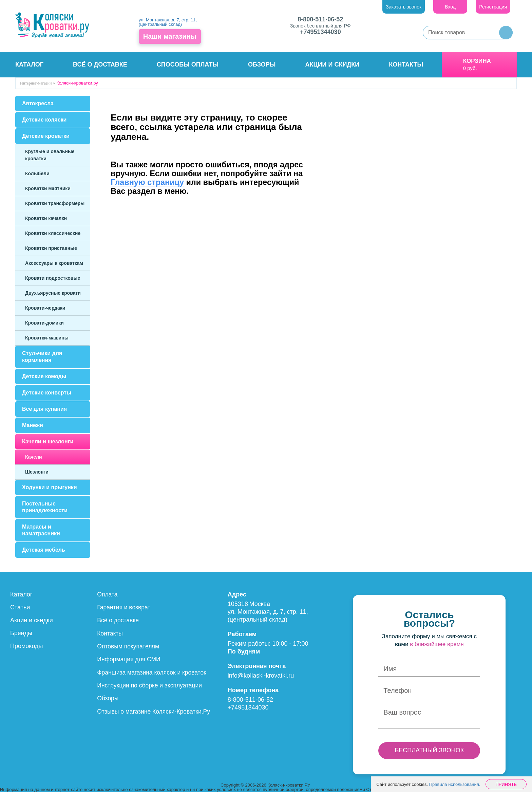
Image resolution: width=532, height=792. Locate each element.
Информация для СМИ (130, 659)
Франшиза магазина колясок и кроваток (153, 672)
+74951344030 (320, 32)
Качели (34, 457)
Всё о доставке (100, 65)
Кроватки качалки (46, 218)
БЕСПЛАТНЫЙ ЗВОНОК (429, 750)
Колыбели (37, 173)
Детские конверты (47, 393)
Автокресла (38, 103)
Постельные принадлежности (45, 507)
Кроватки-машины (47, 338)
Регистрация (493, 7)
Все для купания (44, 409)
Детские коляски (44, 120)
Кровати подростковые (53, 278)
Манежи (33, 425)
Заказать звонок (404, 7)
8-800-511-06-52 (320, 19)
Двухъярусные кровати (53, 293)
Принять (506, 784)
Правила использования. (455, 784)
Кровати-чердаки (45, 308)
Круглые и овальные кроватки (50, 155)
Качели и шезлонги (48, 441)
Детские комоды (44, 376)
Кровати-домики (44, 323)
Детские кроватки (46, 136)
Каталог (29, 65)
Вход (450, 7)
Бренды (21, 633)
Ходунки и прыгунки (50, 487)
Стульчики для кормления (42, 357)
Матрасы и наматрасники (41, 530)
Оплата (108, 594)
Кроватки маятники (48, 188)
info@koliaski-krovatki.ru (261, 676)
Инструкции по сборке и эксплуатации (151, 685)
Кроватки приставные (51, 248)
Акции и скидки (332, 65)
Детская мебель (44, 550)
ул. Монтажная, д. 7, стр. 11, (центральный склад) (168, 22)
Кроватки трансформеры (55, 203)
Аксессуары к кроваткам (54, 263)
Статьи (20, 607)
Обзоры (262, 65)
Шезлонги (37, 472)
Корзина (477, 61)
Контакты (406, 65)
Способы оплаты (188, 65)
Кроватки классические (53, 233)
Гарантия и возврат (125, 607)
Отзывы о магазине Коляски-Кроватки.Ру (155, 711)
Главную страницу (147, 182)
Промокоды (26, 646)
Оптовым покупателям (129, 646)
